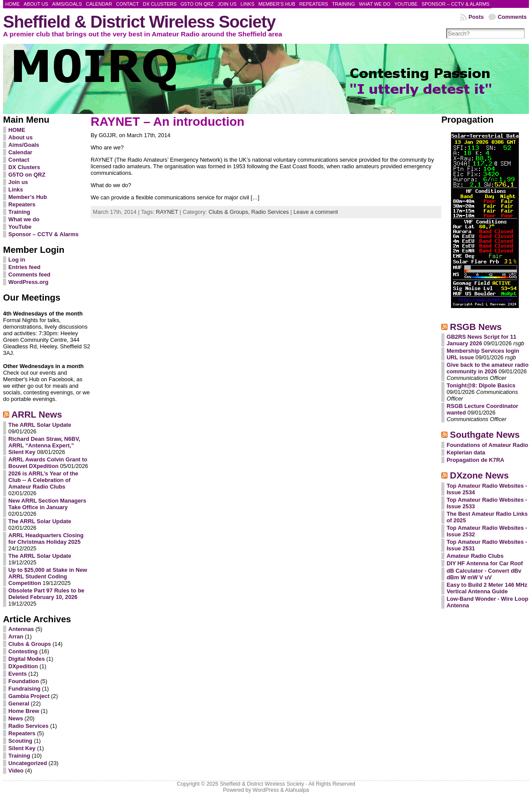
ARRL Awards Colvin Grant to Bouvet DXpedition (48, 463)
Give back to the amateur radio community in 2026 (488, 368)
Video (16, 771)
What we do (24, 219)
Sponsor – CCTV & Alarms (43, 234)
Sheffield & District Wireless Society (139, 22)
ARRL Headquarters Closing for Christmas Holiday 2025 (46, 539)
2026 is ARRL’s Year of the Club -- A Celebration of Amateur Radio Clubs (43, 480)
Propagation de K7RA (476, 460)
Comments (512, 17)
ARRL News (37, 414)
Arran (16, 636)
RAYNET (167, 212)
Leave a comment (316, 212)
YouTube (20, 227)
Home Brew (24, 711)
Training (19, 212)
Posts (476, 17)
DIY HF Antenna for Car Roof (485, 563)
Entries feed (24, 267)
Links (16, 190)
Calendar (20, 152)
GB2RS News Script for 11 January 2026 (481, 340)
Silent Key (22, 748)
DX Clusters (24, 167)
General (19, 704)
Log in (17, 260)
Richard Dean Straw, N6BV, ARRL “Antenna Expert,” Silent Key (44, 445)
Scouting (20, 741)
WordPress (266, 790)
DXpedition (23, 666)
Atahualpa (297, 790)
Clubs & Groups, (230, 212)
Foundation (24, 681)
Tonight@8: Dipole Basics (481, 385)
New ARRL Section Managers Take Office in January (47, 504)
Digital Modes (26, 659)
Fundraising (24, 689)
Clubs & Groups (30, 644)
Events (18, 674)
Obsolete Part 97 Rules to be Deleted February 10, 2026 (46, 594)
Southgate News (485, 434)
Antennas (21, 629)
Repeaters (22, 204)
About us (20, 137)
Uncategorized (28, 763)
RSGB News (476, 327)
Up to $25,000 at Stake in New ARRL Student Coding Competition (48, 576)
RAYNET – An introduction (167, 122)
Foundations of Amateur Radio (488, 445)
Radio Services (28, 726)
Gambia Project (29, 696)
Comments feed (29, 275)
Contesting (23, 651)
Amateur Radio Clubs (475, 556)
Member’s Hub (28, 197)
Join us (18, 182)
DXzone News (479, 475)
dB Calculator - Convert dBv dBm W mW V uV (484, 574)
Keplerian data (466, 452)
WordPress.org (28, 282)
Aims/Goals (24, 145)
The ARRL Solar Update (40, 425)
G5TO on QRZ (27, 175)
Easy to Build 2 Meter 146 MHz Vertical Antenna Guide (487, 588)
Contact (19, 160)
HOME (17, 130)
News (16, 718)
